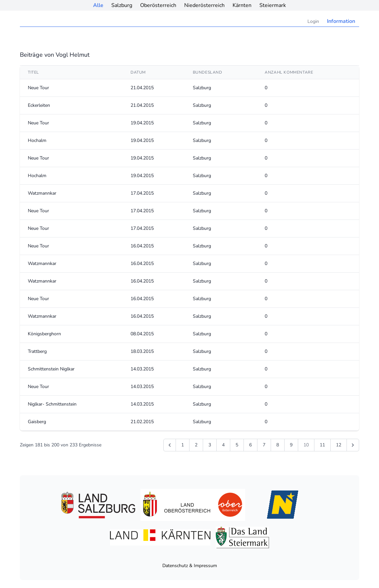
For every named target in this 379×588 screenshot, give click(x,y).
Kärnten (242, 5)
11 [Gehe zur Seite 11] (322, 445)
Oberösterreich (158, 5)
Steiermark (273, 5)
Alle (98, 5)
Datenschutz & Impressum (190, 566)
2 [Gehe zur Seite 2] (196, 445)
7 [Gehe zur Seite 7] (264, 445)
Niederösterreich (204, 5)
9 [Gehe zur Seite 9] (291, 445)
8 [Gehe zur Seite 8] (278, 445)
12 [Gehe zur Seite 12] (339, 445)
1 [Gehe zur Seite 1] (183, 445)
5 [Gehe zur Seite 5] (237, 445)
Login (313, 21)
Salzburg (122, 5)
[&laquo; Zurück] (170, 445)
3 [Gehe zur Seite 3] (210, 445)
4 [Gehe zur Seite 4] (223, 445)
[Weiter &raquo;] (353, 445)
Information (341, 21)
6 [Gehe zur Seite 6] (250, 445)
